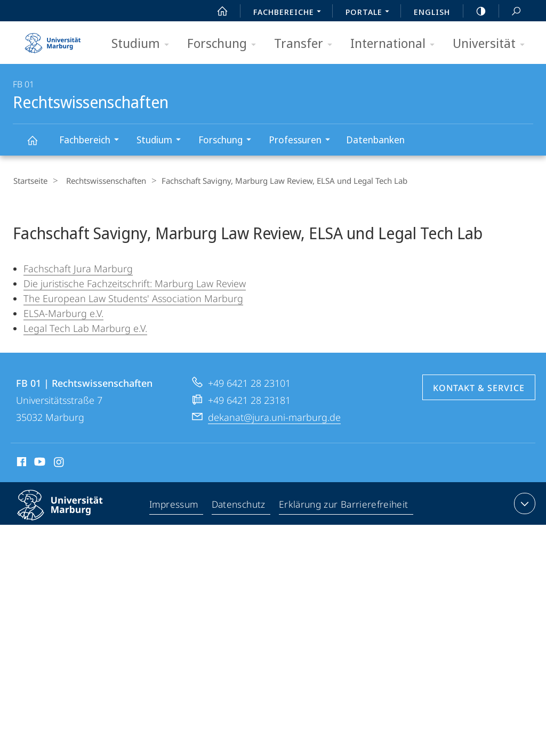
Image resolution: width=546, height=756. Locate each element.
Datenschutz (240, 518)
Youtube (39, 476)
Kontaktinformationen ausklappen (523, 516)
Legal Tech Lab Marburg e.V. (85, 328)
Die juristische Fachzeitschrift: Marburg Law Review (135, 283)
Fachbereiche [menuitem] (290, 13)
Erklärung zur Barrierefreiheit (344, 518)
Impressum (175, 518)
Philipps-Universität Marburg (69, 526)
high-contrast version (475, 11)
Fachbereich (93, 141)
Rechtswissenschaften (38, 145)
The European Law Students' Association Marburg (133, 298)
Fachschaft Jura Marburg (78, 268)
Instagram (59, 476)
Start (216, 11)
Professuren (303, 141)
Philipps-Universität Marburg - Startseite (53, 39)
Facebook (21, 476)
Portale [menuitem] (370, 13)
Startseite (30, 181)
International (396, 44)
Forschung (225, 44)
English (432, 12)
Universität (492, 44)
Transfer (307, 44)
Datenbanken (375, 140)
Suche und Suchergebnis (510, 11)
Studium (144, 44)
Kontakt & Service (479, 400)
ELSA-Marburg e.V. (63, 313)
